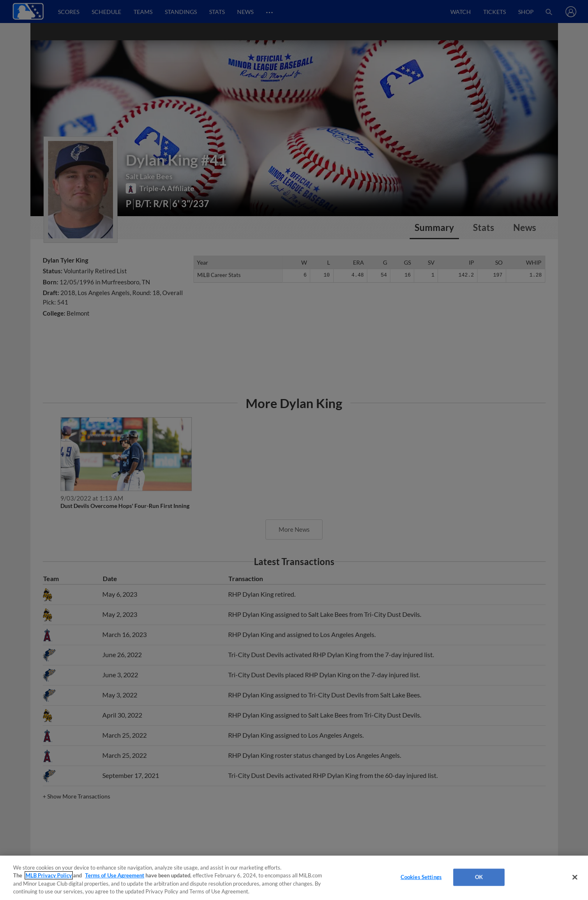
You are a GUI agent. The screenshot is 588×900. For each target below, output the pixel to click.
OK (479, 877)
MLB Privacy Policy (49, 875)
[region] (294, 878)
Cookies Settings (421, 877)
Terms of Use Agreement (115, 875)
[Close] (575, 877)
